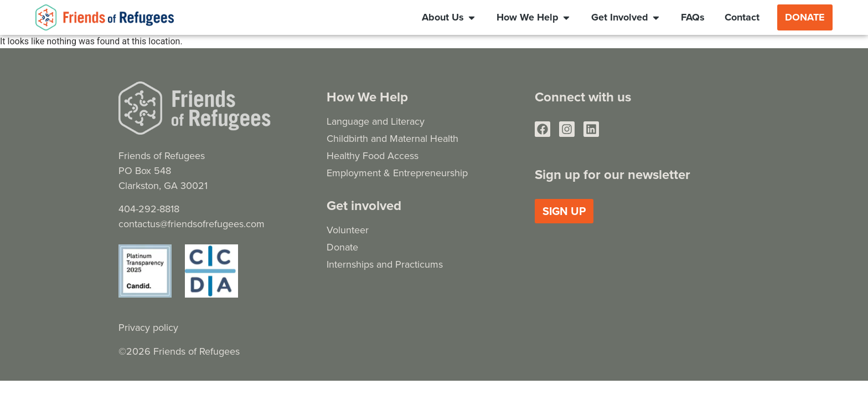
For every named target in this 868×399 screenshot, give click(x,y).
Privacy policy (148, 327)
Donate (342, 247)
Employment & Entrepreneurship (397, 173)
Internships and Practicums (385, 264)
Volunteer (348, 230)
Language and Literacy (376, 121)
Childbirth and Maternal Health (392, 138)
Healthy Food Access (373, 155)
